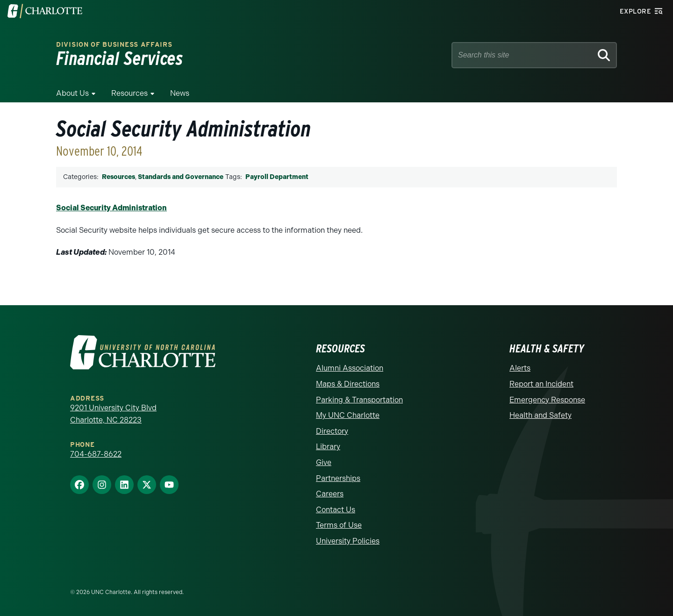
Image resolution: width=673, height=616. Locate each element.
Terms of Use (339, 525)
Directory (332, 431)
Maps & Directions (348, 384)
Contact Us (336, 510)
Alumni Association (350, 368)
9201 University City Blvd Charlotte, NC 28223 (113, 414)
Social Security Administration (111, 208)
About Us (72, 93)
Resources (129, 93)
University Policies (348, 541)
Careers (330, 494)
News (180, 93)
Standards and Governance (181, 177)
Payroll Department (277, 177)
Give (324, 462)
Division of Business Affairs (114, 45)
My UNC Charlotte (348, 415)
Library (328, 447)
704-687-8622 (96, 454)
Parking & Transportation (359, 400)
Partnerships (338, 478)
